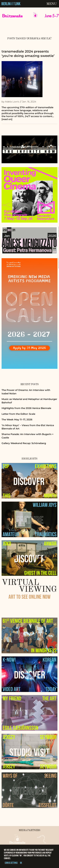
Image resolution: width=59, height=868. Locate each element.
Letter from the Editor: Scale (18, 414)
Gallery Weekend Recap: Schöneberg (24, 443)
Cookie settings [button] (11, 863)
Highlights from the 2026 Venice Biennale (26, 408)
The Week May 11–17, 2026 (17, 419)
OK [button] (21, 863)
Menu (51, 4)
